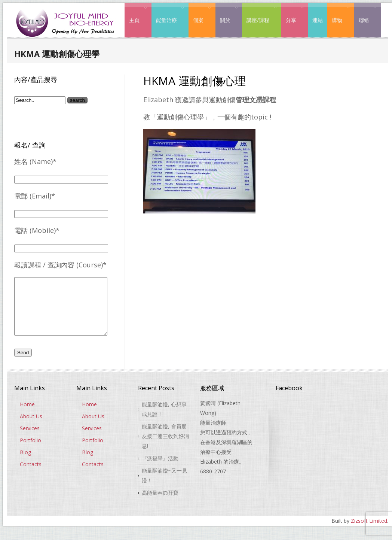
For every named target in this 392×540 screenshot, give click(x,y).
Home (27, 415)
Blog (25, 463)
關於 (227, 14)
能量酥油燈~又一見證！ (164, 487)
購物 (339, 14)
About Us (31, 427)
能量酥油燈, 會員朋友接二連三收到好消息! (165, 447)
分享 (293, 14)
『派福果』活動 (160, 469)
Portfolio (30, 451)
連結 (318, 20)
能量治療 (168, 14)
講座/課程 (260, 14)
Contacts (31, 475)
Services (30, 439)
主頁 (136, 14)
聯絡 (366, 14)
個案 (200, 14)
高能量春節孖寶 (160, 504)
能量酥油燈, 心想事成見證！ (164, 420)
